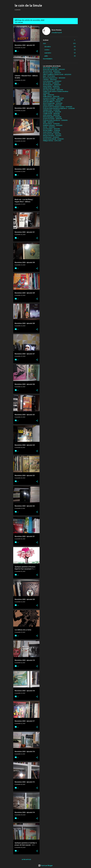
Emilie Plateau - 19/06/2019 (51, 97)
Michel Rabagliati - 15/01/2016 (52, 117)
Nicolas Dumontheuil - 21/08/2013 (53, 139)
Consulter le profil (57, 33)
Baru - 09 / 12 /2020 (49, 76)
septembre (48, 53)
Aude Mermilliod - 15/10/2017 (52, 102)
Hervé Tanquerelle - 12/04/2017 (53, 103)
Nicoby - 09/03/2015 (49, 127)
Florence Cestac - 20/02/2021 (52, 73)
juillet (46, 56)
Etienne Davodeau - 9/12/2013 (52, 136)
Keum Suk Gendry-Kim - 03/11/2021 (54, 69)
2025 (44, 43)
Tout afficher (19, 22)
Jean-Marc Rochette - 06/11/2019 (53, 90)
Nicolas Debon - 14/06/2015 (51, 124)
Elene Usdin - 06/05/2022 (51, 68)
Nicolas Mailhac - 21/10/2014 (52, 130)
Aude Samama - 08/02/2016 (51, 115)
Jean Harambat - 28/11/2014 (51, 129)
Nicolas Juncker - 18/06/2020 (52, 85)
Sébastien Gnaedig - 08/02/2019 (53, 100)
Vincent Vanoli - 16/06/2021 (51, 71)
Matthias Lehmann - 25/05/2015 (53, 125)
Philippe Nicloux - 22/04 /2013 (52, 141)
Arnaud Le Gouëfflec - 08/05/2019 (53, 98)
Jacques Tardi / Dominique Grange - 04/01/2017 (58, 107)
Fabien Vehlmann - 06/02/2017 (52, 105)
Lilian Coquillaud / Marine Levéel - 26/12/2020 (57, 74)
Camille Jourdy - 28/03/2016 (51, 113)
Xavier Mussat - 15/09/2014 (51, 132)
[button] (37, 51)
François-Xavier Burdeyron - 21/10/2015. (55, 120)
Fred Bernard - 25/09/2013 (51, 137)
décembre (48, 47)
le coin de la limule (28, 5)
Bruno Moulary (57, 30)
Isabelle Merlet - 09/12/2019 (51, 88)
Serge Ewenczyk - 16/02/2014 (52, 134)
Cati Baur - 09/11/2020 (50, 80)
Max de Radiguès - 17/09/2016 (52, 112)
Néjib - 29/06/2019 (49, 95)
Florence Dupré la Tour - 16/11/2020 (54, 78)
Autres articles (26, 859)
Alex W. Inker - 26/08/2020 (51, 83)
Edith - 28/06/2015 (49, 122)
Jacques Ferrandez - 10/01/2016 (53, 119)
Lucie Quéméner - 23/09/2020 (52, 81)
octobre (47, 50)
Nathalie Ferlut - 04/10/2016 (51, 110)
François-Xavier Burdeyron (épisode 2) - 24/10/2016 (59, 108)
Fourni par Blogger (45, 865)
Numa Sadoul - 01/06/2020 (51, 86)
